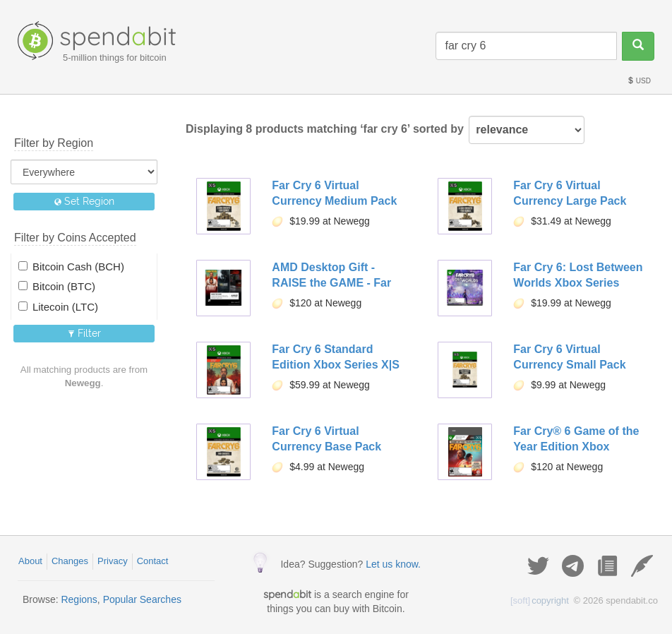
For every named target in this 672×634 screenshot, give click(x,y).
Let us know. (393, 564)
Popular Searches (142, 599)
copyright (540, 600)
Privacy (113, 561)
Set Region (84, 201)
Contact (153, 561)
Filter (84, 333)
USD (639, 81)
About (30, 561)
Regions (79, 599)
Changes (70, 561)
